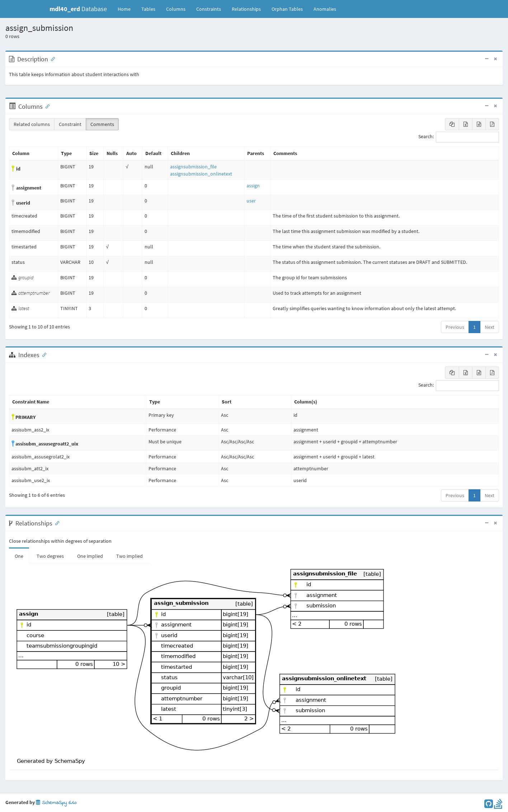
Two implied (130, 556)
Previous (455, 327)
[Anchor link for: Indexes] (43, 354)
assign (253, 186)
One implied (90, 556)
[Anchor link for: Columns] (46, 106)
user (251, 201)
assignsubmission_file (193, 167)
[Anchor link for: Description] (51, 59)
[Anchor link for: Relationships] (56, 523)
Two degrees (50, 556)
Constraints (209, 9)
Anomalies (325, 9)
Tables (151, 9)
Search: (459, 137)
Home (124, 9)
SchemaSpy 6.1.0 (56, 803)
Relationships (246, 9)
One (19, 556)
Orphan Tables (287, 9)
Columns (176, 9)
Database (78, 9)
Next (490, 327)
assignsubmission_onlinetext (201, 174)
